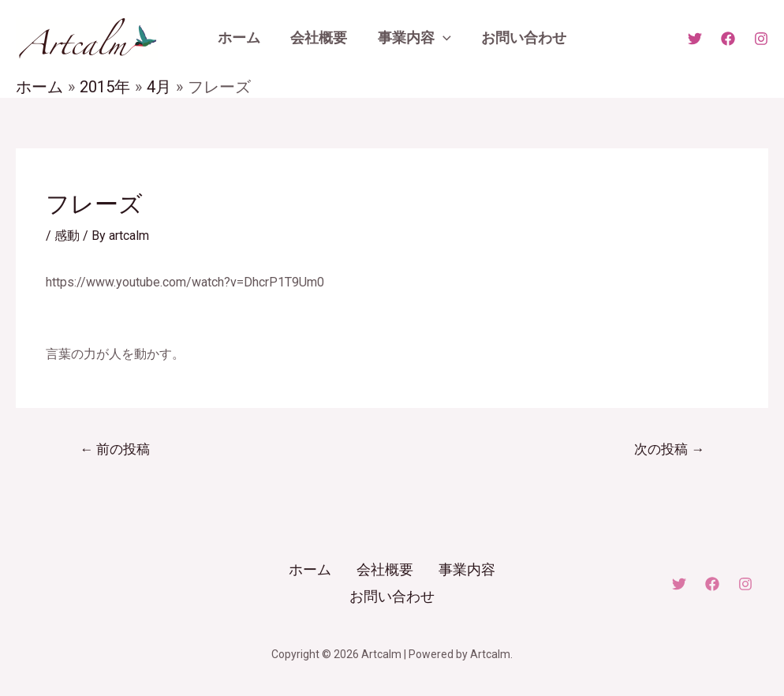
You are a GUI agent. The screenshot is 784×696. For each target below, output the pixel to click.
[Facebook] (728, 39)
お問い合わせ (392, 595)
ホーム (310, 569)
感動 (67, 236)
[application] (442, 38)
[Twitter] (679, 583)
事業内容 (467, 569)
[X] (695, 39)
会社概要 (385, 569)
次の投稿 (669, 449)
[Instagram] (761, 39)
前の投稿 (115, 449)
